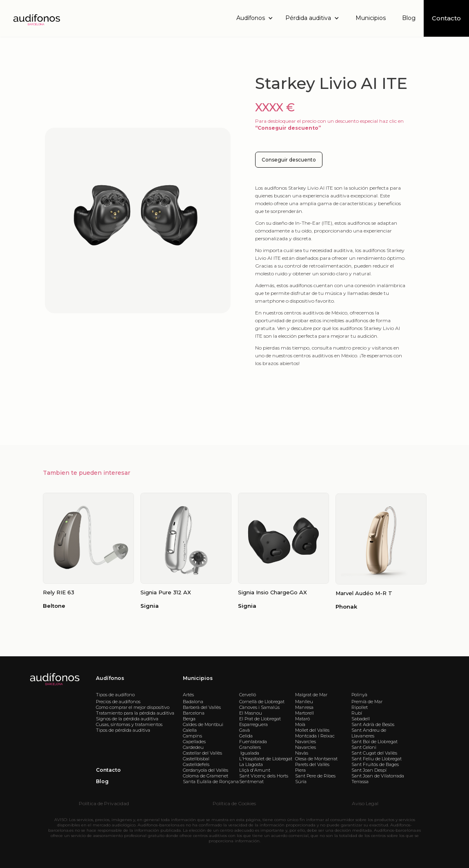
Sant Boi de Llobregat (375, 742)
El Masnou (251, 713)
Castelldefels (196, 764)
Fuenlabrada (253, 742)
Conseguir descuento (289, 160)
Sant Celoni (364, 747)
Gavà (245, 730)
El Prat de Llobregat (260, 719)
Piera (300, 770)
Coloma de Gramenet (206, 776)
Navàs (302, 753)
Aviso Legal (365, 803)
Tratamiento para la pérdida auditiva (135, 713)
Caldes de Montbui (203, 724)
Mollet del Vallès (312, 730)
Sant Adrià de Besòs (373, 724)
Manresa (304, 707)
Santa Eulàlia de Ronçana (211, 782)
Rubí (357, 713)
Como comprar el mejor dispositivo (133, 707)
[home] (36, 19)
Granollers (250, 747)
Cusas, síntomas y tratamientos (129, 724)
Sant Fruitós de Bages (375, 764)
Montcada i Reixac (315, 736)
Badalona (193, 702)
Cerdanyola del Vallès (206, 770)
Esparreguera (253, 724)
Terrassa (360, 782)
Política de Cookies (234, 803)
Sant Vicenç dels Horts (264, 776)
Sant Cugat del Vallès (374, 753)
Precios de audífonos (118, 702)
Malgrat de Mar (311, 695)
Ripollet (360, 707)
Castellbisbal (196, 759)
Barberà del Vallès (202, 707)
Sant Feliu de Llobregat (377, 759)
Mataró (302, 719)
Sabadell (361, 719)
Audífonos (110, 678)
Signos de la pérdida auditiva (127, 719)
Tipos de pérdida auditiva (123, 730)
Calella (190, 730)
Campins (192, 736)
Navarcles (306, 742)
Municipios (371, 18)
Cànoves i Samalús (259, 707)
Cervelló (248, 695)
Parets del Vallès (312, 764)
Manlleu (304, 702)
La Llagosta (251, 764)
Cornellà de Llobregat (262, 702)
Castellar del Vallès (202, 753)
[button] (257, 18)
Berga (189, 719)
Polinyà (359, 695)
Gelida (246, 736)
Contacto (108, 770)
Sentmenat (251, 782)
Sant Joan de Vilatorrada (378, 776)
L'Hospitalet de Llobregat (266, 759)
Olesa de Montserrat (316, 759)
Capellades (194, 742)
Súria (301, 782)
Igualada (249, 753)
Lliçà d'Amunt (255, 770)
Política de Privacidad (104, 803)
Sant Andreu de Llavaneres (369, 733)
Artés (188, 695)
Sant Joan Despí (369, 770)
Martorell (305, 713)
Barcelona (194, 713)
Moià (300, 724)
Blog (409, 18)
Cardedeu (193, 747)
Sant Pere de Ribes (315, 776)
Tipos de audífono (115, 695)
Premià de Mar (367, 702)
